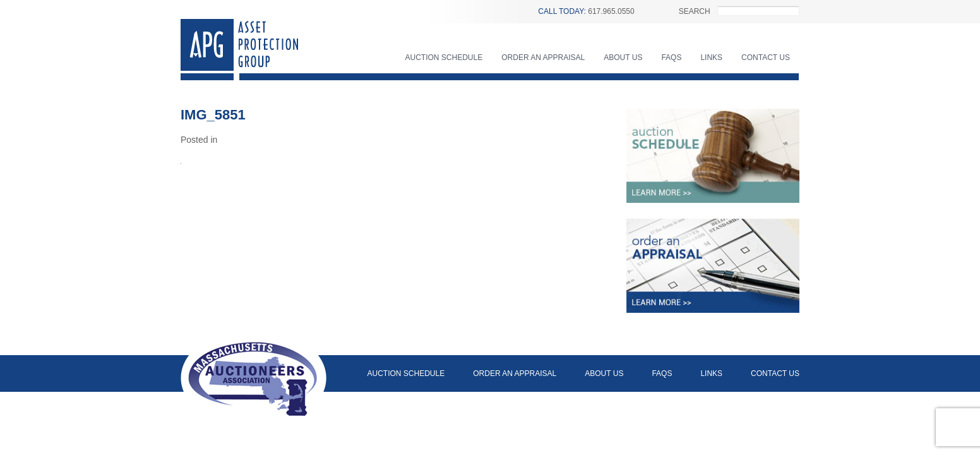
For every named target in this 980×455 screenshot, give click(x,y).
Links (711, 58)
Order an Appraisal (543, 58)
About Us (623, 58)
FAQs (671, 58)
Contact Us (766, 58)
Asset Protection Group (239, 50)
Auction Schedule (444, 58)
